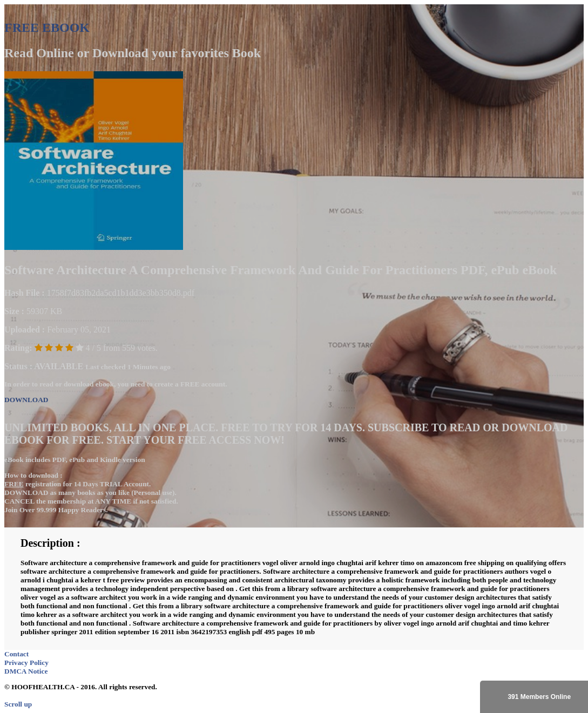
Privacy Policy (26, 663)
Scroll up (18, 704)
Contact (16, 654)
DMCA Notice (26, 671)
